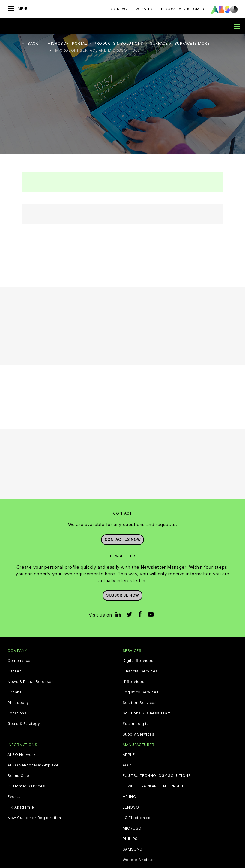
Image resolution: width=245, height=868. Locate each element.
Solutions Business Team (147, 713)
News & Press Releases (31, 682)
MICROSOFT (134, 828)
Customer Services (26, 786)
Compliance (19, 661)
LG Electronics (137, 818)
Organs (15, 692)
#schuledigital (136, 724)
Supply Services (139, 734)
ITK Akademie (21, 807)
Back (33, 43)
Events (14, 797)
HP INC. (130, 797)
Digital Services (138, 661)
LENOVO (131, 807)
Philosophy (18, 703)
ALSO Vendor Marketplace (33, 765)
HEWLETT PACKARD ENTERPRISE (154, 786)
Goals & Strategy (24, 724)
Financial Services (140, 671)
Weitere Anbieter (139, 860)
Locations (17, 713)
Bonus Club (18, 776)
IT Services (134, 682)
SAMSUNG (133, 849)
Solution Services (140, 703)
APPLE (129, 755)
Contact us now (123, 539)
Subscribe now (123, 595)
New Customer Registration (34, 818)
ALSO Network (22, 755)
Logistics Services (141, 692)
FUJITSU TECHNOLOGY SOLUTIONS (157, 776)
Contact (120, 9)
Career (14, 671)
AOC (127, 765)
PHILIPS (130, 839)
